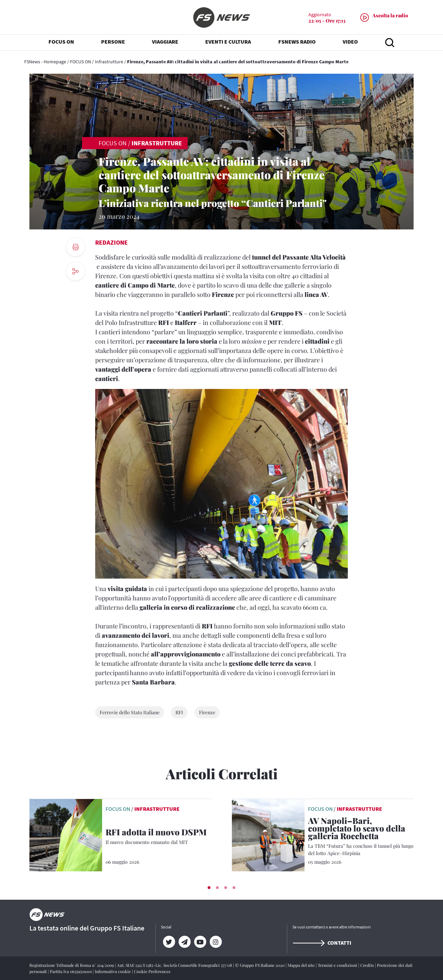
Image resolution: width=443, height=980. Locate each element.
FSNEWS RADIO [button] (297, 42)
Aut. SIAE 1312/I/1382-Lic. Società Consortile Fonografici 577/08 (175, 965)
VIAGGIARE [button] (165, 42)
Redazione (111, 242)
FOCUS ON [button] (61, 42)
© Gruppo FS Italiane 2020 (260, 965)
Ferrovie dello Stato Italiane (130, 712)
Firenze (207, 712)
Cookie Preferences (152, 971)
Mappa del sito (302, 965)
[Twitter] (169, 942)
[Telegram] (184, 942)
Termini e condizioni (338, 965)
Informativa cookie (113, 971)
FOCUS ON (80, 62)
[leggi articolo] (66, 834)
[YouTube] (200, 942)
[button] (209, 888)
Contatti (322, 943)
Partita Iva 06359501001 (71, 971)
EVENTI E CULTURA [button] (228, 42)
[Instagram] (215, 942)
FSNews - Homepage (45, 62)
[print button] (75, 247)
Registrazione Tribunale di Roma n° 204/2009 (72, 965)
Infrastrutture (109, 62)
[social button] (75, 271)
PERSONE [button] (113, 42)
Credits (368, 965)
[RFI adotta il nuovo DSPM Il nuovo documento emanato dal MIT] (158, 837)
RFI (179, 712)
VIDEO (350, 42)
